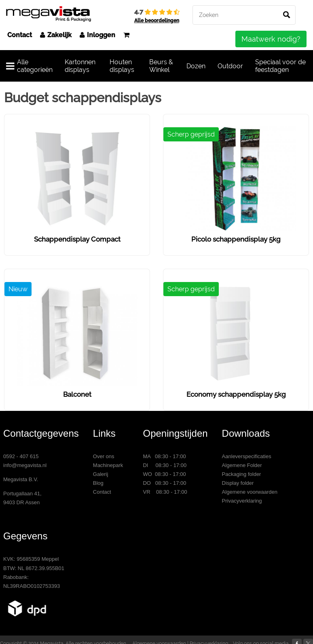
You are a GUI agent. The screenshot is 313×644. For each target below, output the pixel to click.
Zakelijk (56, 35)
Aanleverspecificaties (247, 456)
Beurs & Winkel (161, 66)
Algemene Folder (242, 465)
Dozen (196, 66)
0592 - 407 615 (21, 456)
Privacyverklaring (242, 501)
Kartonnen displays (80, 66)
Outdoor (230, 66)
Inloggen (97, 35)
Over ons (104, 456)
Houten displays (122, 66)
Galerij (101, 474)
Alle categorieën (29, 66)
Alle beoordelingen (157, 21)
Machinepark (108, 465)
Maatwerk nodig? (271, 39)
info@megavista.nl (25, 465)
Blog (98, 483)
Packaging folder (242, 474)
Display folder (238, 483)
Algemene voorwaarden (250, 492)
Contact (20, 35)
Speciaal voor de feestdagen (280, 66)
